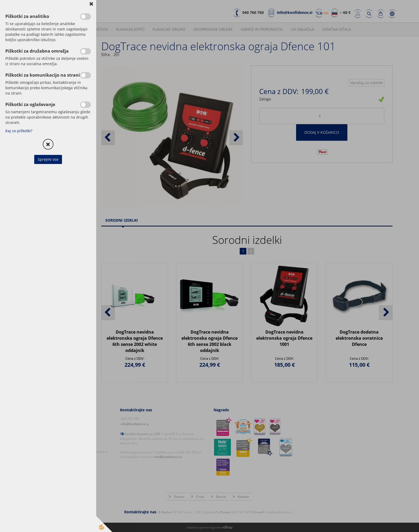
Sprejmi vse (48, 159)
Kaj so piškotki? (19, 131)
